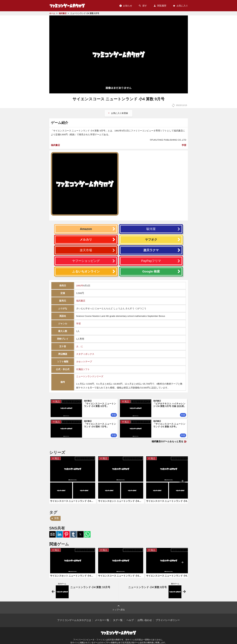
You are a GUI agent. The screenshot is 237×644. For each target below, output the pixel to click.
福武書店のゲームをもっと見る (169, 442)
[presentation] (182, 481)
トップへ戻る (119, 607)
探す (143, 6)
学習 (184, 145)
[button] (53, 534)
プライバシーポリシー (168, 620)
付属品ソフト (83, 369)
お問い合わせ (145, 620)
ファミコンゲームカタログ (67, 6)
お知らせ (126, 6)
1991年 (80, 286)
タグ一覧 (118, 620)
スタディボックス (85, 354)
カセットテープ (84, 362)
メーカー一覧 (102, 620)
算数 (57, 518)
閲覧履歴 (160, 6)
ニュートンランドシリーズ (90, 376)
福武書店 (55, 145)
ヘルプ (130, 620)
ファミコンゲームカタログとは (74, 620)
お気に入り (180, 6)
